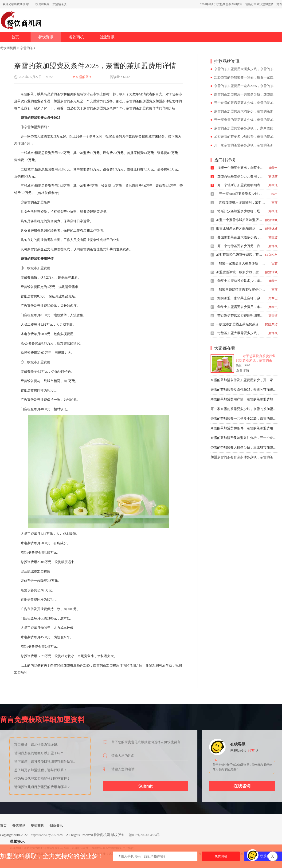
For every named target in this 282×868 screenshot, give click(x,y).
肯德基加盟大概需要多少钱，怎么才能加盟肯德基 (241, 333)
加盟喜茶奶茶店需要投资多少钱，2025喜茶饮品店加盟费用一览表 (242, 290)
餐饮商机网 (8, 48)
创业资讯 (107, 37)
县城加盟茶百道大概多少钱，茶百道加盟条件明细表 (241, 237)
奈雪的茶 (27, 48)
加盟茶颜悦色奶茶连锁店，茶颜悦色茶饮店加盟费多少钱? (239, 255)
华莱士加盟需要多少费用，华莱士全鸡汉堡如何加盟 (241, 307)
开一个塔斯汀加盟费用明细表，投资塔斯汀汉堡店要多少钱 (241, 185)
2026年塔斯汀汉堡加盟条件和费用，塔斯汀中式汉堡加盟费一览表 (241, 4)
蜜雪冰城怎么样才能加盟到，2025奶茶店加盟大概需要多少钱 (239, 229)
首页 (15, 37)
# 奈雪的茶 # (82, 77)
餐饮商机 (76, 37)
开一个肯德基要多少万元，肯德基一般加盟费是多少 (241, 246)
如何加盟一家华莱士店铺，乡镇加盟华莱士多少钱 (241, 298)
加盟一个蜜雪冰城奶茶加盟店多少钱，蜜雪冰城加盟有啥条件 (239, 220)
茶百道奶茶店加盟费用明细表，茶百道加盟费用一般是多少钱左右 (241, 316)
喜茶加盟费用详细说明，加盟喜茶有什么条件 (242, 203)
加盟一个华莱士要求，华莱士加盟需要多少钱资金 (241, 168)
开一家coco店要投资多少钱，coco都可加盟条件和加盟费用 (243, 194)
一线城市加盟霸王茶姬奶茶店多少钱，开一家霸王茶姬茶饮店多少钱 (239, 324)
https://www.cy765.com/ (47, 835)
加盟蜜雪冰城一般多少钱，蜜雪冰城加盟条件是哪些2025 (239, 272)
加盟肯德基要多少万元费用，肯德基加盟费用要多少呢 (241, 176)
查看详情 (243, 370)
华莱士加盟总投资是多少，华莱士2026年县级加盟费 (241, 281)
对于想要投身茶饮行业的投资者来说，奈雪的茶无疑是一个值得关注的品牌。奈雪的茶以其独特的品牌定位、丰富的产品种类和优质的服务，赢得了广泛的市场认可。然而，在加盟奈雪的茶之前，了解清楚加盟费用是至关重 (256, 358)
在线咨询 (242, 786)
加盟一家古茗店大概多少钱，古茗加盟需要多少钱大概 (242, 263)
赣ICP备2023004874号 (145, 835)
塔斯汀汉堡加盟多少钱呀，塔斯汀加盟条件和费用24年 (241, 211)
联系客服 (266, 856)
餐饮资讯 (46, 37)
